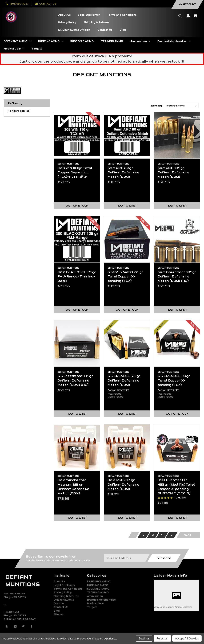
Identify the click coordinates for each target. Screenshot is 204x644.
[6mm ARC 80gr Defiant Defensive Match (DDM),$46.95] (127, 135)
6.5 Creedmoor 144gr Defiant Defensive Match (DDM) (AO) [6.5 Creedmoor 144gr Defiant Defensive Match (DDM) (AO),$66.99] (75, 380)
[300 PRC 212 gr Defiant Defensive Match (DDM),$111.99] (127, 447)
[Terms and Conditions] (122, 15)
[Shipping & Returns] (96, 22)
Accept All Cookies (187, 638)
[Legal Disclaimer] (89, 15)
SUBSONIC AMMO (98, 589)
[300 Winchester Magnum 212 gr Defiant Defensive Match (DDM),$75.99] (77, 447)
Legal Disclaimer (64, 585)
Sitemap (59, 614)
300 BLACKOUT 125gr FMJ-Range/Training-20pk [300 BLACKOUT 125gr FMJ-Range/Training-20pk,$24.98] (77, 276)
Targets (92, 607)
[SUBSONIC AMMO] (82, 41)
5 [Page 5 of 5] (172, 535)
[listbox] (181, 106)
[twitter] (23, 626)
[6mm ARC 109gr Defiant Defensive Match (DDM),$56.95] (177, 135)
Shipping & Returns (66, 596)
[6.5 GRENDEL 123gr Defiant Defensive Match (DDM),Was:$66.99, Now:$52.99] (127, 343)
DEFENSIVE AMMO (99, 581)
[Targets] (37, 49)
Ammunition (95, 596)
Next (188, 535)
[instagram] (15, 626)
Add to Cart (127, 206)
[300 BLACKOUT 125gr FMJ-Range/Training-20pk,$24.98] (77, 239)
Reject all (162, 638)
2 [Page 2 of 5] (144, 535)
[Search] (180, 17)
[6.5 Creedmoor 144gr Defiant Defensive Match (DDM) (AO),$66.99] (77, 343)
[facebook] (7, 626)
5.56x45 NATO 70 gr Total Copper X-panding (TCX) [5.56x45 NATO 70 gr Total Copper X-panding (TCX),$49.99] (126, 276)
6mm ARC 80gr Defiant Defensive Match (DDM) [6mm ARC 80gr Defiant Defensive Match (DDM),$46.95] (123, 172)
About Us (60, 581)
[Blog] (123, 30)
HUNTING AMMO (98, 585)
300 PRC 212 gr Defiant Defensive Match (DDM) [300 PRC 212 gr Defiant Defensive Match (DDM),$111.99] (123, 484)
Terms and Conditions (68, 589)
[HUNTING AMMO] (51, 41)
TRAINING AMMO (98, 592)
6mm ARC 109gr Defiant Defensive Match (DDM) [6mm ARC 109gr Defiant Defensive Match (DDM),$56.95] (174, 172)
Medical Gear (96, 603)
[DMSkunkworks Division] (74, 30)
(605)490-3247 (19, 4)
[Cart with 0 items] (195, 17)
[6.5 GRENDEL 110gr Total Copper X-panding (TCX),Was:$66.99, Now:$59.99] (177, 343)
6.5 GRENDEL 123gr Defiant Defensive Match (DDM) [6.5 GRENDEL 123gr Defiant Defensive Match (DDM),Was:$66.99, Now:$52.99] (124, 380)
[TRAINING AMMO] (112, 41)
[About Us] (65, 15)
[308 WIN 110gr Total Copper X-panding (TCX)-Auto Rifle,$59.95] (77, 135)
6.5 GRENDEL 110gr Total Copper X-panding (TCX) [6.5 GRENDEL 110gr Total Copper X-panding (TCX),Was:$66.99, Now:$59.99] (174, 380)
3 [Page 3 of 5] (153, 535)
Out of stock (77, 206)
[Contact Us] (105, 30)
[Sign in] (188, 17)
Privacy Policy (63, 592)
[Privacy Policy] (67, 22)
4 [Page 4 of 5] (162, 535)
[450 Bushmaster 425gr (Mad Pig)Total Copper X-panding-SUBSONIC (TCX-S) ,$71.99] (177, 447)
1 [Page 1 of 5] (134, 535)
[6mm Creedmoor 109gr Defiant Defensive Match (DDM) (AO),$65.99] (177, 239)
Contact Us (61, 607)
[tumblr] (31, 626)
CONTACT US (48, 4)
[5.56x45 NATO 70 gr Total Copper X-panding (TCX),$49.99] (127, 239)
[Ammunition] (140, 41)
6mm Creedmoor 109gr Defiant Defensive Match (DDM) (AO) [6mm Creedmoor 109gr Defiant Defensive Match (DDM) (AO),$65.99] (177, 276)
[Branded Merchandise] (174, 41)
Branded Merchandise (101, 600)
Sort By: (157, 106)
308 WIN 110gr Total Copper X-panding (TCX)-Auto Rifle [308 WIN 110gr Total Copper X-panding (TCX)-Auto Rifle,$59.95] (75, 172)
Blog (57, 611)
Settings (144, 638)
